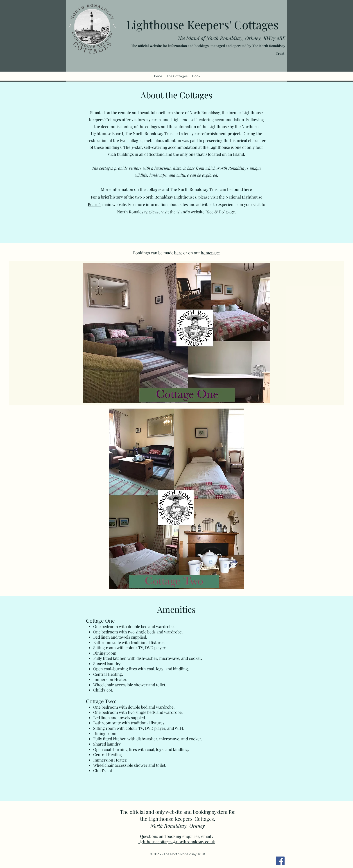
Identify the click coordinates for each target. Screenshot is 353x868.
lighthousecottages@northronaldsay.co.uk (177, 842)
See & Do (215, 212)
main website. (115, 204)
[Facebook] (280, 861)
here (248, 189)
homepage (210, 253)
